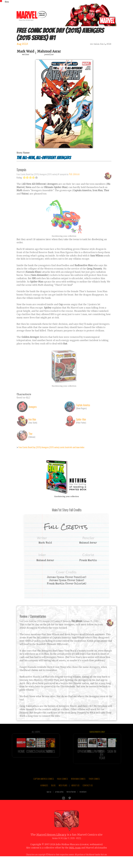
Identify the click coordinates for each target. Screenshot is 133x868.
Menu (7, 2)
